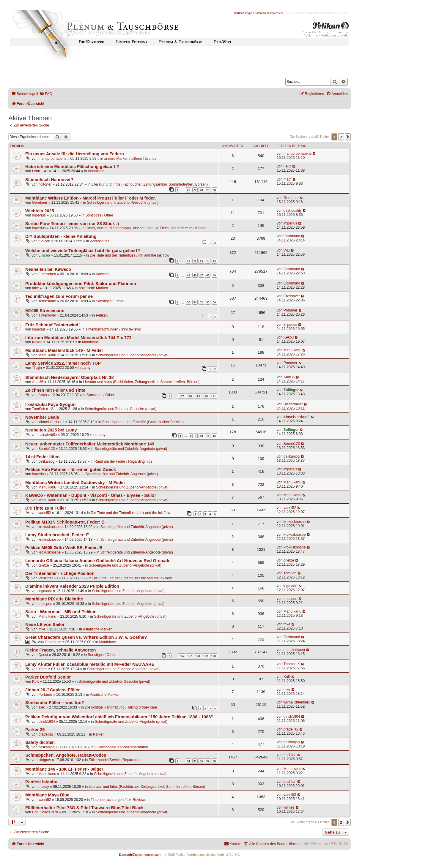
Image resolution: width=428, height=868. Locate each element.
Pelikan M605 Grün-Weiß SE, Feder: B (64, 548)
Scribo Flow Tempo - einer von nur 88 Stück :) (72, 224)
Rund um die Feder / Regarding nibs (123, 461)
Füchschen (47, 274)
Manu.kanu (47, 355)
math (288, 179)
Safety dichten (40, 742)
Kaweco (102, 274)
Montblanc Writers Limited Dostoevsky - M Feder (75, 483)
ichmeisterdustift (51, 422)
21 (188, 261)
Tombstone (47, 301)
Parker (98, 734)
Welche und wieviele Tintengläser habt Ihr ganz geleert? (83, 251)
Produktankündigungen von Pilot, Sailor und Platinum (81, 284)
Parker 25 (35, 730)
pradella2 (46, 734)
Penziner (45, 578)
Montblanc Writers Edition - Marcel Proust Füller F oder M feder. (91, 198)
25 (214, 261)
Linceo (44, 255)
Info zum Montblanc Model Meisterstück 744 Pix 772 (78, 338)
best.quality (293, 211)
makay (44, 787)
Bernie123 (47, 449)
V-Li (287, 250)
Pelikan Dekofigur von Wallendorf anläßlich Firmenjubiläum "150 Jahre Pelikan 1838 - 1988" (119, 717)
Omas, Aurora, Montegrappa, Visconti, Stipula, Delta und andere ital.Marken (146, 228)
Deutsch (239, 13)
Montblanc (96, 171)
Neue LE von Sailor (45, 624)
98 (214, 761)
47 (201, 275)
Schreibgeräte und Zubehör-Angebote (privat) (132, 355)
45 (188, 275)
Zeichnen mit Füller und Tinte (55, 390)
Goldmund (292, 236)
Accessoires (100, 241)
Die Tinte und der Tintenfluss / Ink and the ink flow (129, 255)
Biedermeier (293, 404)
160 (214, 656)
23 (201, 261)
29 (208, 190)
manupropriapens (52, 159)
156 (181, 656)
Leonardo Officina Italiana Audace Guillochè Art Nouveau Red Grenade (98, 561)
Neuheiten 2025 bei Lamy (51, 430)
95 (195, 761)
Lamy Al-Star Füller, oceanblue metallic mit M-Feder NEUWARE (90, 664)
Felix (287, 166)
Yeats (43, 669)
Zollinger (291, 390)
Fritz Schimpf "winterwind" (53, 325)
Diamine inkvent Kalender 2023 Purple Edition (72, 586)
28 (201, 190)
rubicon (44, 241)
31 (195, 302)
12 (214, 436)
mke (36, 288)
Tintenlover (47, 315)
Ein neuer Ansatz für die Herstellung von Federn (75, 154)
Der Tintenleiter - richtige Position (60, 573)
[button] (348, 137)
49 (214, 275)
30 (214, 190)
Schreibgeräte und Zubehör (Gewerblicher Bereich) (143, 422)
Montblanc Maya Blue (47, 795)
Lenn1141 (40, 171)
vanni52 (45, 513)
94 (188, 761)
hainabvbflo (48, 435)
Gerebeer (40, 203)
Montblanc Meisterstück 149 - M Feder (64, 350)
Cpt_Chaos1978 (45, 812)
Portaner (290, 310)
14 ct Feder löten (42, 457)
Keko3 (37, 342)
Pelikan (102, 315)
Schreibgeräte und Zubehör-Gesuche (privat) (123, 203)
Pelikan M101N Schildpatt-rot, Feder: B (65, 522)
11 (208, 436)
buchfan (290, 755)
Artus (43, 395)
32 (201, 302)
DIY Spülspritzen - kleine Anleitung (61, 236)
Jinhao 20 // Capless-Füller (52, 690)
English (250, 13)
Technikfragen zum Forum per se (59, 296)
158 (198, 656)
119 (198, 396)
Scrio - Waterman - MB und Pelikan (61, 612)
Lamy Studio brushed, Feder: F (57, 535)
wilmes (289, 807)
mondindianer (294, 650)
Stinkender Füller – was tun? (55, 703)
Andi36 (38, 382)
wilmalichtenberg (297, 702)
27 (195, 190)
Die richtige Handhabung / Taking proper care (121, 707)
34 (214, 302)
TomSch (39, 409)
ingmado (45, 591)
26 (188, 190)
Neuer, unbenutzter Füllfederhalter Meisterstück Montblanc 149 (90, 444)
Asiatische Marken (93, 288)
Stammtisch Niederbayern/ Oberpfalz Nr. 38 (70, 377)
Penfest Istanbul (42, 782)
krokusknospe (49, 527)
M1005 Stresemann (45, 311)
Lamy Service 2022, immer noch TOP (63, 363)
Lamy (86, 368)
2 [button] (341, 137)
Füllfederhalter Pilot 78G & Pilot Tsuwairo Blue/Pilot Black (84, 808)
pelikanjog (46, 461)
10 (201, 436)
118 (189, 396)
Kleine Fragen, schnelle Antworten (60, 650)
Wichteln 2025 (40, 211)
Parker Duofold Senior (48, 677)
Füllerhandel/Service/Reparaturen (121, 747)
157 (189, 656)
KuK (36, 682)
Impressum (277, 13)
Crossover (292, 296)
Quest (43, 655)
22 (195, 261)
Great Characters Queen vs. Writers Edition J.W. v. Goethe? (86, 637)
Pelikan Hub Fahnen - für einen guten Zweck (71, 469)
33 (208, 302)
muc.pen (45, 604)
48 (208, 275)
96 (201, 761)
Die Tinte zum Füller (46, 508)
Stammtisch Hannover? (49, 180)
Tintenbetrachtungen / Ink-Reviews (113, 329)
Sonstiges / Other (99, 215)
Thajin (37, 368)
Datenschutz (262, 13)
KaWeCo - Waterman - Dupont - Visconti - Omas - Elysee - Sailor (91, 495)
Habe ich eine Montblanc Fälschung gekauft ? (72, 167)
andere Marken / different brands (130, 159)
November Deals (42, 417)
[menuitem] (46, 94)
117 (181, 396)
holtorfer (45, 184)
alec (42, 707)
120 (206, 396)
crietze (44, 565)
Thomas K (292, 664)
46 (195, 275)
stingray (45, 760)
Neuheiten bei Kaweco (48, 269)
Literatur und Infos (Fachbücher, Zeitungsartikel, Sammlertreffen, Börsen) (150, 184)
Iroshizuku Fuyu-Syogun (50, 404)
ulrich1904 (47, 722)
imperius (39, 215)
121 (214, 396)
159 (206, 656)
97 (208, 761)
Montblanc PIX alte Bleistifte (54, 599)
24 (208, 261)
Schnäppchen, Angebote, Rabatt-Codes (66, 755)
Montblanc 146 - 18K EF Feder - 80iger (64, 769)
